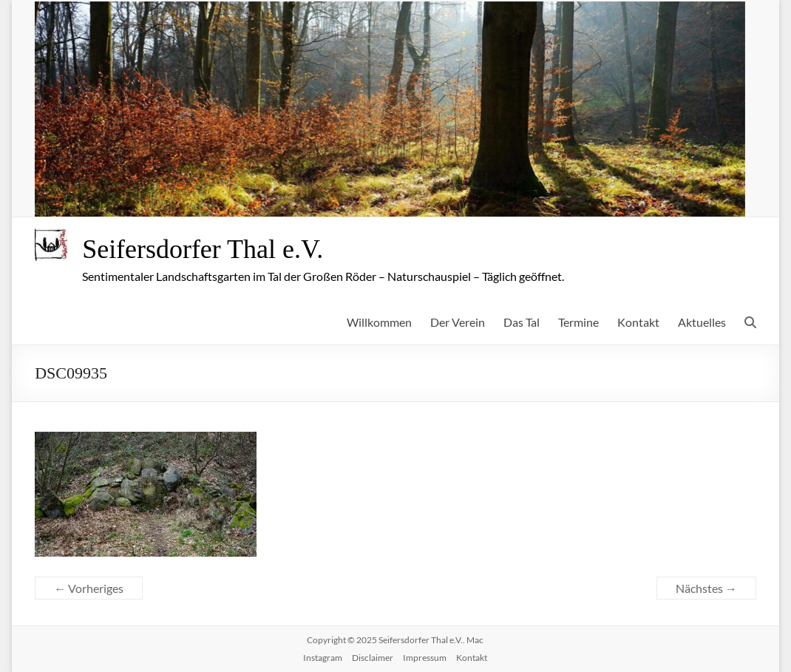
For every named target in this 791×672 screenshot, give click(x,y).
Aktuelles (702, 322)
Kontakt (638, 322)
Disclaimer (373, 658)
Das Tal (522, 322)
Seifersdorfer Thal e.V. (203, 249)
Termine (578, 322)
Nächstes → (706, 588)
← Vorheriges (89, 588)
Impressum (425, 658)
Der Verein (458, 322)
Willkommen (379, 322)
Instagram (323, 658)
